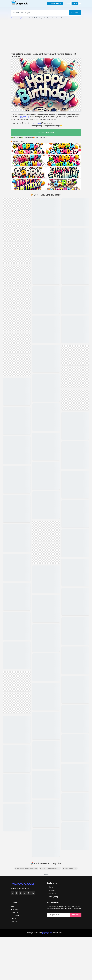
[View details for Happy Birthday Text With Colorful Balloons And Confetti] (46, 231)
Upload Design (55, 3)
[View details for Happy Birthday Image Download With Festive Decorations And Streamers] (75, 231)
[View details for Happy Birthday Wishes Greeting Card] (75, 630)
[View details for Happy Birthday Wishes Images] (75, 675)
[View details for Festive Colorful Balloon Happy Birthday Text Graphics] (46, 478)
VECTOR (14, 817)
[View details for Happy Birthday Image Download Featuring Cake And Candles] (75, 298)
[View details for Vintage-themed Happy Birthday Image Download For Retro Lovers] (75, 341)
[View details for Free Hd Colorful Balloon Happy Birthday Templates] (17, 708)
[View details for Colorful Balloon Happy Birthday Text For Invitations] (17, 234)
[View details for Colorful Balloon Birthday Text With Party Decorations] (46, 503)
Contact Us (53, 789)
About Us (52, 786)
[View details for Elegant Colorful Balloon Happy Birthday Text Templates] (17, 346)
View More (46, 770)
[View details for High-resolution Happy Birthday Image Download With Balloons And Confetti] (75, 473)
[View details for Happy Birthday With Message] (75, 585)
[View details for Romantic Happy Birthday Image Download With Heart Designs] (75, 276)
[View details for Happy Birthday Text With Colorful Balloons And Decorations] (46, 433)
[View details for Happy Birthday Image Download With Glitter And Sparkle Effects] (75, 321)
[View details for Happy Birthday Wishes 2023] (75, 697)
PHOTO (13, 814)
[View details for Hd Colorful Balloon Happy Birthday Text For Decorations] (46, 530)
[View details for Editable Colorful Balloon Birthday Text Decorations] (46, 253)
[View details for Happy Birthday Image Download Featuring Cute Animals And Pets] (46, 735)
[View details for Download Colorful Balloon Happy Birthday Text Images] (46, 556)
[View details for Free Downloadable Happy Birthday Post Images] (75, 563)
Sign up (75, 3)
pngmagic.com (22, 779)
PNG (12, 803)
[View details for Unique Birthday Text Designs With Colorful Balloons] (17, 539)
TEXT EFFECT (16, 811)
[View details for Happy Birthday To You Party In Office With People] (75, 608)
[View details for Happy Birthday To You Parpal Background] (75, 653)
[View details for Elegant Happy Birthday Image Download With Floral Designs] (75, 428)
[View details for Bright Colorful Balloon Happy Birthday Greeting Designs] (17, 373)
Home (13, 18)
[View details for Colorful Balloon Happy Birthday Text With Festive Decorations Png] (46, 600)
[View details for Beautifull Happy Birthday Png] (17, 262)
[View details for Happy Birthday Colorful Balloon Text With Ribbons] (17, 561)
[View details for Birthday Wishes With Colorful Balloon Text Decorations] (17, 628)
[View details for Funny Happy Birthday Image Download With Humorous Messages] (75, 408)
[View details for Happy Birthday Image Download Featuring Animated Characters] (75, 451)
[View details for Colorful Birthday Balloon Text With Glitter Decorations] (17, 516)
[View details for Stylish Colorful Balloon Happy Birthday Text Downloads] (17, 653)
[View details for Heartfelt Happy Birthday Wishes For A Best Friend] (46, 690)
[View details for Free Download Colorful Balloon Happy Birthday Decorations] (46, 388)
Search (75, 13)
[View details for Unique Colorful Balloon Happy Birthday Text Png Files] (46, 276)
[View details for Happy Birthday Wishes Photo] (75, 742)
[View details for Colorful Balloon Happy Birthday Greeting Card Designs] (17, 606)
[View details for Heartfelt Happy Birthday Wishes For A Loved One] (46, 623)
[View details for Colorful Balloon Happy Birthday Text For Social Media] (46, 366)
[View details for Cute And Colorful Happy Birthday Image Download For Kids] (75, 495)
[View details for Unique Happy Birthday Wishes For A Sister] (46, 668)
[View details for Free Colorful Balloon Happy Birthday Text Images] (46, 578)
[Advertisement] (46, 36)
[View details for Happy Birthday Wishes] (75, 720)
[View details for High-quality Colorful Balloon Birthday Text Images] (46, 411)
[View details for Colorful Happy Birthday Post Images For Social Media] (75, 540)
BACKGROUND (16, 806)
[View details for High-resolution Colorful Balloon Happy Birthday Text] (17, 318)
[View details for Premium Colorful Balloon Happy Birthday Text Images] (46, 209)
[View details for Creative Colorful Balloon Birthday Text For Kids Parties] (17, 290)
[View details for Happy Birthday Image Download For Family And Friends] (75, 209)
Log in (68, 3)
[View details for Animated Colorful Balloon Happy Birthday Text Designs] (17, 494)
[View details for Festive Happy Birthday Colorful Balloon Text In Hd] (17, 583)
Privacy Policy (54, 793)
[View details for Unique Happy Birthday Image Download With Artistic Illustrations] (46, 713)
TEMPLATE (14, 808)
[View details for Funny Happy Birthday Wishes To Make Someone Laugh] (46, 645)
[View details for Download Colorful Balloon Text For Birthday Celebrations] (17, 426)
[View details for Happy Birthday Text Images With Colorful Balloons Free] (17, 471)
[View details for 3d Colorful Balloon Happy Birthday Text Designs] (46, 455)
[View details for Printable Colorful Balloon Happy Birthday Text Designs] (46, 321)
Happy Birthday (22, 18)
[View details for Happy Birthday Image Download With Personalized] (75, 374)
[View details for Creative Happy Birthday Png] (17, 209)
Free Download (46, 132)
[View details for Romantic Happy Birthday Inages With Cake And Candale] (75, 253)
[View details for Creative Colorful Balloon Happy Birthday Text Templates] (46, 298)
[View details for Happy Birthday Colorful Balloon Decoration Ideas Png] (17, 449)
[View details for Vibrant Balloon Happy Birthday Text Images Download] (46, 343)
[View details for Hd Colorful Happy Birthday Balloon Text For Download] (17, 401)
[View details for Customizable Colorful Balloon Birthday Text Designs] (17, 731)
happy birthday (24, 117)
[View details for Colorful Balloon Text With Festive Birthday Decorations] (17, 682)
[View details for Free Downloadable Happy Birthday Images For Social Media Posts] (75, 518)
